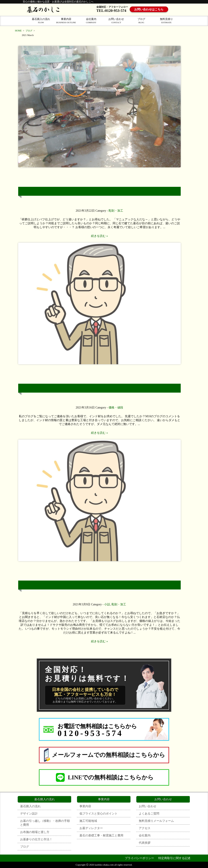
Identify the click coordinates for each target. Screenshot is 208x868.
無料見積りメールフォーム (156, 821)
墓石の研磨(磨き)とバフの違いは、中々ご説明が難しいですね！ (102, 191)
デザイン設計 (29, 814)
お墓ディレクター (91, 828)
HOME (18, 31)
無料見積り (166, 21)
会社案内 (91, 21)
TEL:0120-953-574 (111, 11)
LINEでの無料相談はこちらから (104, 777)
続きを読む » (99, 236)
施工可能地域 (88, 821)
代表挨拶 (145, 843)
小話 (107, 604)
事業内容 (66, 21)
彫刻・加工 (116, 211)
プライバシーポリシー (139, 858)
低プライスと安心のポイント (98, 814)
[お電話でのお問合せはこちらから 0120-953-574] (104, 729)
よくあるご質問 (149, 814)
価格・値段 (116, 408)
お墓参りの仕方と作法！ (36, 839)
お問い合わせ (116, 21)
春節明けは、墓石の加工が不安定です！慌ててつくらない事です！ (102, 585)
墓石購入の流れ (41, 21)
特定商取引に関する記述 (174, 858)
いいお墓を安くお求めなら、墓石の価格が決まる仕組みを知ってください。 (102, 388)
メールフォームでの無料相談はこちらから (104, 755)
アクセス (145, 828)
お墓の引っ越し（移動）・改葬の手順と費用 (45, 823)
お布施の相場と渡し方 (35, 832)
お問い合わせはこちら (149, 9)
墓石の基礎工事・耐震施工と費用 (101, 835)
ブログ (141, 21)
